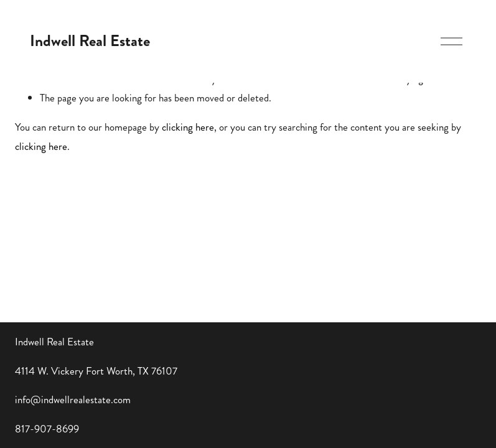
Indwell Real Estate (90, 41)
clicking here (188, 127)
